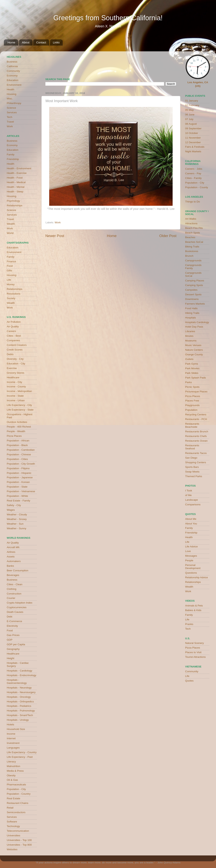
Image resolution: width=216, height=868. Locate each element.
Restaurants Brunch (197, 431)
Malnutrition (13, 766)
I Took (189, 491)
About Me (191, 519)
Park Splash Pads (195, 378)
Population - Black (17, 445)
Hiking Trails (192, 313)
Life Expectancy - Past (20, 757)
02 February (192, 105)
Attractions (191, 223)
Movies (189, 336)
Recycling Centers (196, 415)
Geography (13, 649)
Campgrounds (193, 260)
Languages (13, 748)
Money (11, 284)
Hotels (10, 724)
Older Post (168, 236)
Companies (13, 340)
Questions (191, 573)
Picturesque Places (196, 392)
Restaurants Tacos (196, 453)
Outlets (189, 359)
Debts (10, 354)
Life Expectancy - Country (22, 752)
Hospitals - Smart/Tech (20, 715)
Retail (10, 808)
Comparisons (193, 504)
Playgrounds (192, 405)
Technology (13, 826)
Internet (11, 738)
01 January (192, 101)
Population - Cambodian (21, 450)
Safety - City (14, 505)
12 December (193, 142)
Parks (189, 382)
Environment (14, 85)
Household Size (16, 729)
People (189, 560)
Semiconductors (16, 812)
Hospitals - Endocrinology (22, 675)
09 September (193, 128)
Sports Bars (192, 467)
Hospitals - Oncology (19, 697)
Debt (10, 617)
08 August (191, 124)
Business (12, 62)
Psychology (13, 201)
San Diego (191, 458)
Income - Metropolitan (19, 391)
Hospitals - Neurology (19, 688)
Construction (14, 594)
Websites (12, 849)
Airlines (11, 552)
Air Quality (13, 326)
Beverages (13, 575)
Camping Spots (194, 285)
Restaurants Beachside (192, 425)
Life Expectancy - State (20, 410)
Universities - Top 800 (19, 845)
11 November (193, 138)
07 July (189, 119)
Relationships (15, 205)
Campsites (191, 290)
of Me (188, 495)
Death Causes (15, 612)
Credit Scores (15, 350)
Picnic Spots (192, 387)
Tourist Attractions (195, 657)
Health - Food (15, 178)
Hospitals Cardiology (197, 322)
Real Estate (13, 798)
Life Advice (191, 547)
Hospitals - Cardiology (19, 671)
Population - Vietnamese (21, 491)
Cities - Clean (15, 584)
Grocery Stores (16, 373)
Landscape (192, 500)
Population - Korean (18, 482)
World (10, 233)
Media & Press (15, 771)
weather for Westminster (172, 63)
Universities (13, 835)
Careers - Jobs (194, 169)
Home (11, 42)
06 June (190, 115)
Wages (11, 510)
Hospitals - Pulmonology (21, 711)
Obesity (11, 775)
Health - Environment (19, 168)
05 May (189, 110)
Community (13, 71)
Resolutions (14, 294)
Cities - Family (193, 178)
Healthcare (13, 377)
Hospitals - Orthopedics (20, 702)
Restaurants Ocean (196, 441)
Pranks (189, 624)
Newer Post (55, 236)
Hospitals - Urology (18, 720)
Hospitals (191, 318)
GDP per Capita (16, 644)
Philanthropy (14, 103)
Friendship (13, 159)
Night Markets (193, 151)
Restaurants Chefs (196, 436)
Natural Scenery (194, 643)
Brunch (189, 256)
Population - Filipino (18, 468)
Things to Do (193, 202)
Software (12, 822)
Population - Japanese (20, 477)
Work (58, 222)
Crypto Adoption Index (20, 603)
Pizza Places (14, 436)
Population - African (18, 441)
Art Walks (191, 219)
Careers (11, 331)
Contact (41, 42)
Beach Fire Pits (194, 228)
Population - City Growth (21, 464)
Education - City (16, 364)
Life (9, 280)
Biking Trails (192, 247)
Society (11, 298)
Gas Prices (13, 635)
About (26, 42)
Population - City (16, 789)
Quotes (189, 681)
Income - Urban (16, 400)
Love (188, 551)
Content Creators (17, 345)
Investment (13, 743)
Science (11, 108)
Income (11, 734)
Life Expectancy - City (19, 405)
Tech (10, 117)
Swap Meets (192, 472)
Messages (191, 556)
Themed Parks (194, 476)
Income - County (16, 387)
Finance (11, 261)
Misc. (10, 99)
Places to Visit (193, 652)
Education (13, 80)
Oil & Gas (12, 780)
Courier (11, 598)
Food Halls (191, 308)
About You (191, 524)
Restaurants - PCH (196, 419)
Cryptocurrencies (17, 607)
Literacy (11, 762)
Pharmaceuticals (16, 785)
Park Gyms (192, 364)
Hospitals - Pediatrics (19, 706)
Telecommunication (18, 831)
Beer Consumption (18, 570)
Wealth (11, 224)
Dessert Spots (193, 294)
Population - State (17, 487)
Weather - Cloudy (17, 514)
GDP (10, 640)
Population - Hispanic (19, 473)
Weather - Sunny (16, 528)
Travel (10, 122)
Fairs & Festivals (195, 147)
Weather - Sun (15, 524)
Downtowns (192, 299)
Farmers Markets (195, 304)
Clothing (12, 589)
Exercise (12, 368)
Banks (10, 566)
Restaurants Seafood (192, 447)
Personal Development (193, 567)
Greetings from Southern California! (108, 18)
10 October (192, 133)
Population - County (197, 187)
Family (11, 155)
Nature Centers (194, 350)
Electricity (12, 626)
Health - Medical (16, 182)
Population (191, 410)
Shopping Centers (196, 462)
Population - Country (19, 794)
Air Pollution (14, 322)
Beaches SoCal (194, 242)
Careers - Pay (193, 173)
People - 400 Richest (19, 427)
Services (12, 112)
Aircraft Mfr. (13, 547)
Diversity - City (15, 359)
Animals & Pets (194, 606)
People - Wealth (16, 431)
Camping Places (195, 281)
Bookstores (192, 251)
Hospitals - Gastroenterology (17, 681)
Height (11, 658)
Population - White (17, 496)
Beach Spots (193, 233)
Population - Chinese (19, 454)
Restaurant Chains (18, 803)
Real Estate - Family (19, 501)
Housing (12, 94)
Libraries (190, 331)
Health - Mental (16, 187)
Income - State (15, 396)
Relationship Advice (197, 577)
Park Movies (192, 368)
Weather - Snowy (17, 519)
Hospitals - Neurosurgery (21, 692)
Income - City (14, 382)
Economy (12, 76)
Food (10, 266)
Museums (191, 341)
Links (56, 42)
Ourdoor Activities (17, 422)
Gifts (9, 271)
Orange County (194, 354)
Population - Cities (17, 459)
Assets (11, 557)
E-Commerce (14, 621)
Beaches (190, 237)
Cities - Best (14, 336)
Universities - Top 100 (19, 840)
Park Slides (192, 373)
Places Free (192, 401)
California (12, 66)
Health (11, 89)
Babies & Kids (193, 610)
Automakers (14, 561)
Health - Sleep (15, 192)
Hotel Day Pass (194, 327)
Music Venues (193, 345)
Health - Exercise (17, 173)
